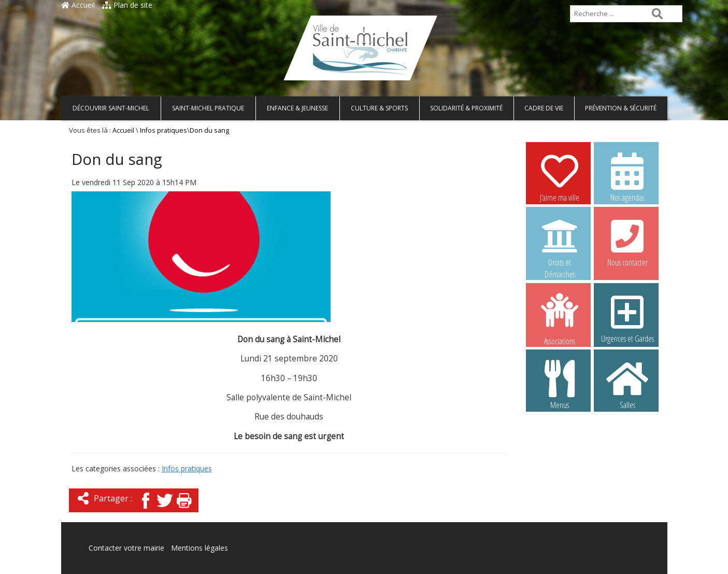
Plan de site (127, 5)
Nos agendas (627, 177)
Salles (627, 384)
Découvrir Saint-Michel (111, 108)
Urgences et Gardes (627, 318)
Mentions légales (199, 548)
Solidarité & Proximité (466, 108)
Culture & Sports (379, 108)
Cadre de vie (544, 108)
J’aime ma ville (560, 177)
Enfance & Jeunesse (297, 108)
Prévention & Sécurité (621, 108)
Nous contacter (627, 242)
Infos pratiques (163, 130)
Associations (560, 318)
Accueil (78, 5)
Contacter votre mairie (126, 548)
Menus (560, 384)
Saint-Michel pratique (208, 108)
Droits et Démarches (560, 242)
